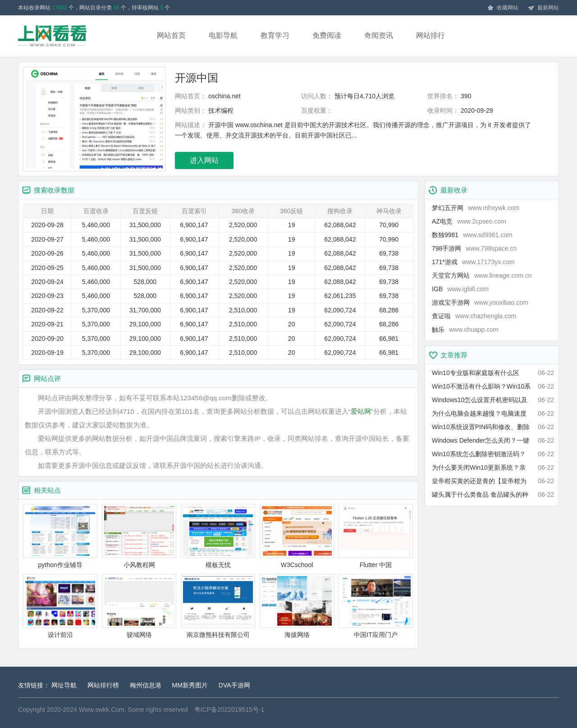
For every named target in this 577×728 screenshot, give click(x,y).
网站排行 (430, 35)
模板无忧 (218, 536)
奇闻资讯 (379, 35)
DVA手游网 (234, 685)
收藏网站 (503, 8)
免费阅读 (327, 35)
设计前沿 (60, 606)
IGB (460, 289)
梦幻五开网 (476, 208)
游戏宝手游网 (480, 302)
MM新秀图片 (190, 685)
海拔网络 (297, 606)
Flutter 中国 (376, 536)
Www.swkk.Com (102, 710)
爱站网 (361, 411)
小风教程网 (139, 536)
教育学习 (275, 35)
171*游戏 (473, 262)
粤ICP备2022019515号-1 (229, 710)
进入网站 (204, 160)
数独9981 (472, 235)
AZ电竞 (469, 221)
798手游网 (474, 248)
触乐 (465, 330)
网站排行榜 (103, 685)
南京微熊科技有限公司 (218, 606)
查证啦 (474, 316)
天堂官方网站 (482, 275)
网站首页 (171, 35)
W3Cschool (297, 536)
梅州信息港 (146, 685)
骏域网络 (139, 606)
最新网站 (543, 8)
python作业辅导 (60, 536)
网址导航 (64, 685)
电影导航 (223, 35)
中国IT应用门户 (376, 606)
